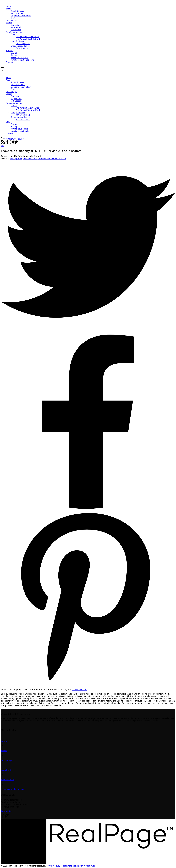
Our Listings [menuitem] (11, 20)
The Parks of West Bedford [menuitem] (28, 39)
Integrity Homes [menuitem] (18, 41)
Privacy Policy (54, 866)
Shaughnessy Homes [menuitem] (20, 46)
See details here (80, 690)
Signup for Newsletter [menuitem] (21, 16)
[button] (8, 139)
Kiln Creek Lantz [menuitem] (23, 44)
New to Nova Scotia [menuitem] (19, 58)
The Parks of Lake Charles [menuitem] (27, 37)
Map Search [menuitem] (16, 27)
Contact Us (6, 811)
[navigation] (88, 107)
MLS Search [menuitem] (16, 30)
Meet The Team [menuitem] (18, 13)
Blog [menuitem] (13, 18)
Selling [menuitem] (14, 55)
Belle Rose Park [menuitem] (23, 48)
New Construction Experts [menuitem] (22, 60)
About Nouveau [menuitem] (18, 11)
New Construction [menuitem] (14, 32)
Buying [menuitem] (14, 53)
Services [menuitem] (10, 51)
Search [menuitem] (9, 23)
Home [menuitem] (8, 6)
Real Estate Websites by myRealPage (78, 866)
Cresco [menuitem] (14, 34)
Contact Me (20, 139)
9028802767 (10, 139)
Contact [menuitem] (9, 62)
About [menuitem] (8, 9)
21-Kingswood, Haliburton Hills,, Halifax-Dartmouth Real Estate (38, 159)
